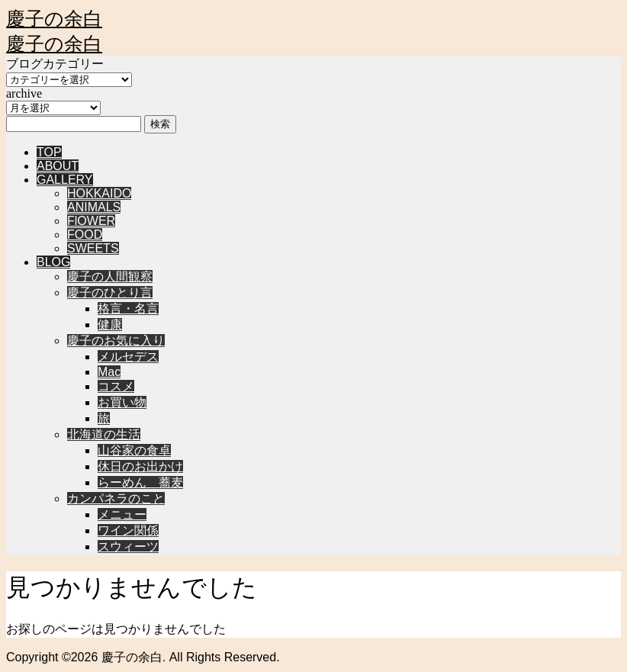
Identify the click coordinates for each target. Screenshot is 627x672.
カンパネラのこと (116, 498)
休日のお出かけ (140, 466)
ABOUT (58, 166)
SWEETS (93, 248)
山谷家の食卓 (134, 450)
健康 (110, 325)
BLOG (53, 262)
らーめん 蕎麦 (140, 482)
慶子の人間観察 (110, 277)
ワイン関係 (128, 531)
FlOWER (91, 221)
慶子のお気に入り (116, 341)
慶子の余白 (54, 19)
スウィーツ (128, 547)
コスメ (116, 386)
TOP (49, 152)
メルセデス (128, 357)
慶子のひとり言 (110, 293)
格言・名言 (128, 309)
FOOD (85, 235)
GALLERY (65, 180)
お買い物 (122, 402)
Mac (109, 372)
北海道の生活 (104, 434)
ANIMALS (94, 207)
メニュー (122, 514)
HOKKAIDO (99, 193)
